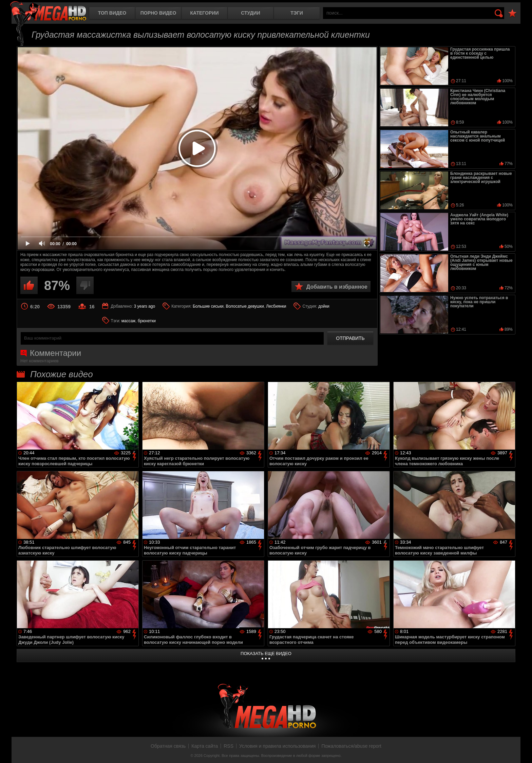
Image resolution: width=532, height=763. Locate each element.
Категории (205, 13)
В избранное (512, 13)
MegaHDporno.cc (48, 12)
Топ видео (112, 13)
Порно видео (158, 13)
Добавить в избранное (337, 287)
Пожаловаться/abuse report (351, 746)
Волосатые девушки (245, 306)
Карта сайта (205, 746)
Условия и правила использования (277, 746)
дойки (324, 306)
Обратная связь (168, 746)
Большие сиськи (208, 306)
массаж (129, 321)
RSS (229, 746)
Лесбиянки (276, 306)
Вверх (522, 750)
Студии (250, 13)
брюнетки (147, 321)
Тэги (297, 13)
